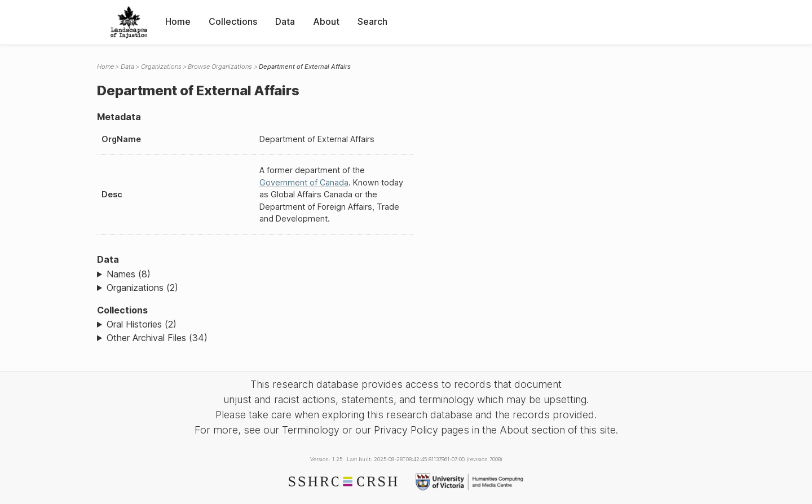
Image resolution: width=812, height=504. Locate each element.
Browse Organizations (220, 67)
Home (178, 21)
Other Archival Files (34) (157, 338)
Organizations (161, 67)
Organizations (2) (142, 288)
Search (372, 21)
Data (285, 21)
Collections (233, 21)
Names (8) (129, 274)
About (326, 21)
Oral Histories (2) (142, 324)
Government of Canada (304, 182)
